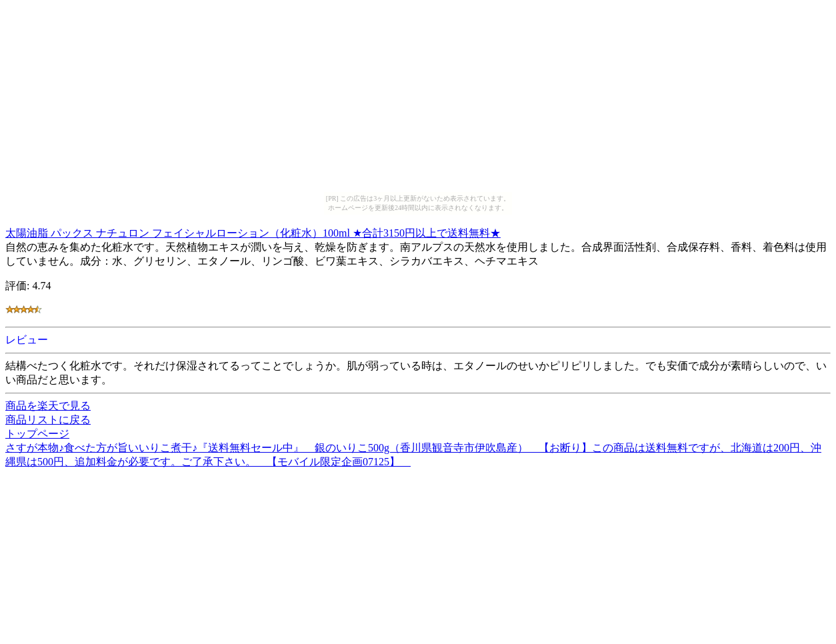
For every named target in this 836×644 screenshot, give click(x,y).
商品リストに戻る (48, 420)
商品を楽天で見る (48, 406)
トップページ (37, 434)
